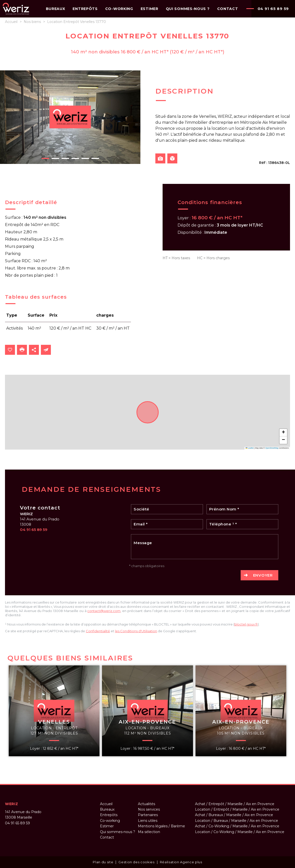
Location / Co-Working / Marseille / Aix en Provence (240, 832)
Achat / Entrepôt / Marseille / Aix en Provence (235, 804)
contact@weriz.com (104, 611)
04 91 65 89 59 (273, 9)
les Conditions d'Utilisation (136, 631)
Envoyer (263, 575)
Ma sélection (149, 832)
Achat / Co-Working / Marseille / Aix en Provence (237, 826)
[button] (283, 433)
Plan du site (103, 862)
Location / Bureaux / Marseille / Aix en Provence (237, 821)
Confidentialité (98, 631)
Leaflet (250, 448)
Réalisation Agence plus (181, 862)
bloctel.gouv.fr (246, 624)
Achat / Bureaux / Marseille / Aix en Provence (234, 815)
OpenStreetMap (272, 448)
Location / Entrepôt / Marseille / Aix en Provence (237, 809)
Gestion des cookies (136, 862)
